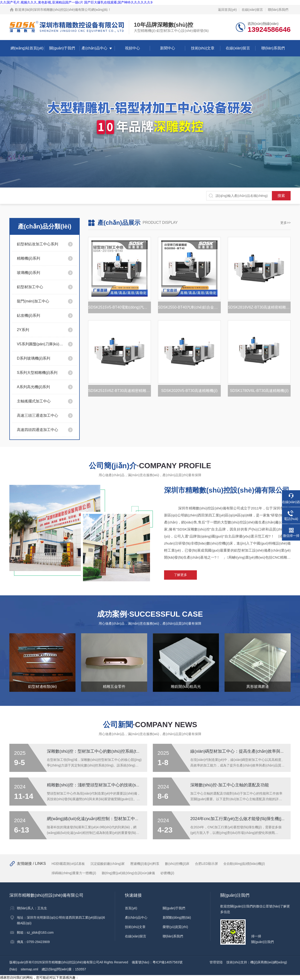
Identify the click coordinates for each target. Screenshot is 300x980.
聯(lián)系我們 (278, 10)
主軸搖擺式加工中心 (34, 401)
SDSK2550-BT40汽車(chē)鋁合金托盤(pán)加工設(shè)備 (189, 307)
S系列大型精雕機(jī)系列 (37, 373)
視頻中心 (132, 48)
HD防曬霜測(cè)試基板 (68, 864)
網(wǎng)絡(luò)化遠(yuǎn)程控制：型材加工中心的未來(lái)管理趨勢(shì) (116, 819)
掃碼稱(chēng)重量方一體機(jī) (74, 873)
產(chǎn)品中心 (94, 48)
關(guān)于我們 (62, 48)
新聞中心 (168, 48)
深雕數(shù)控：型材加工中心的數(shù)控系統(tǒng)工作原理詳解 (109, 751)
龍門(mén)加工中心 (33, 301)
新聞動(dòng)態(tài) (177, 917)
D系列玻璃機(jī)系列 (34, 358)
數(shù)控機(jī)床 (177, 864)
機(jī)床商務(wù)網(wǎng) (269, 962)
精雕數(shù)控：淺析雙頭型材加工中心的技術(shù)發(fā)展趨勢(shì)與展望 (117, 785)
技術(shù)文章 (203, 48)
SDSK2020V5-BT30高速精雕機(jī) (189, 391)
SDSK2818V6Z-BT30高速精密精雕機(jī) (259, 307)
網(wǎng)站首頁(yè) (27, 48)
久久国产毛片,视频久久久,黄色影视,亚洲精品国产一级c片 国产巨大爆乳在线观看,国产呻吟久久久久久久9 (76, 2)
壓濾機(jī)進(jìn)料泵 (145, 864)
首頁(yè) (131, 908)
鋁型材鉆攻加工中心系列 (37, 244)
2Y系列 (23, 330)
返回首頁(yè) (227, 10)
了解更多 (180, 575)
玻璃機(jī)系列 (28, 273)
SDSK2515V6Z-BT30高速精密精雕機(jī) (120, 391)
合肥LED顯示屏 (206, 864)
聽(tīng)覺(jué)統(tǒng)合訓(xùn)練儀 (128, 873)
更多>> (285, 223)
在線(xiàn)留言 (252, 10)
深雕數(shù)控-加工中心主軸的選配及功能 (230, 785)
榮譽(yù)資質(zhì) (175, 927)
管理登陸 (216, 962)
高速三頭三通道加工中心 (37, 415)
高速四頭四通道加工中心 (37, 430)
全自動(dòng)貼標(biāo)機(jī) (244, 864)
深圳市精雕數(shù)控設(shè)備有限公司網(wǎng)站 (71, 10)
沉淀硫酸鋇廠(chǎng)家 (108, 864)
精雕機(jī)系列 (28, 258)
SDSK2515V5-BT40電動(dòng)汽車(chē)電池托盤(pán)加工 (120, 307)
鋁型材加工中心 (30, 287)
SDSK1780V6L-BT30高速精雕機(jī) (259, 391)
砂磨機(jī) (167, 873)
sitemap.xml (29, 969)
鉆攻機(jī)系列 (28, 315)
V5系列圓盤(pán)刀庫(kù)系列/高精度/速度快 (40, 344)
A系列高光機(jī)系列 (33, 387)
